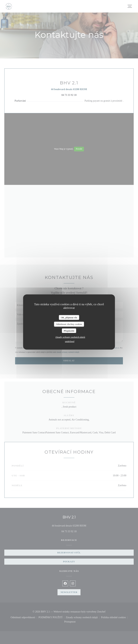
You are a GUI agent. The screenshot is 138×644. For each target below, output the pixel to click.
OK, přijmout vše (69, 317)
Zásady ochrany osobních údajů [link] (70, 337)
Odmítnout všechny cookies (69, 324)
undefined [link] (70, 341)
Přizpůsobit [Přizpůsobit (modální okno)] (69, 331)
